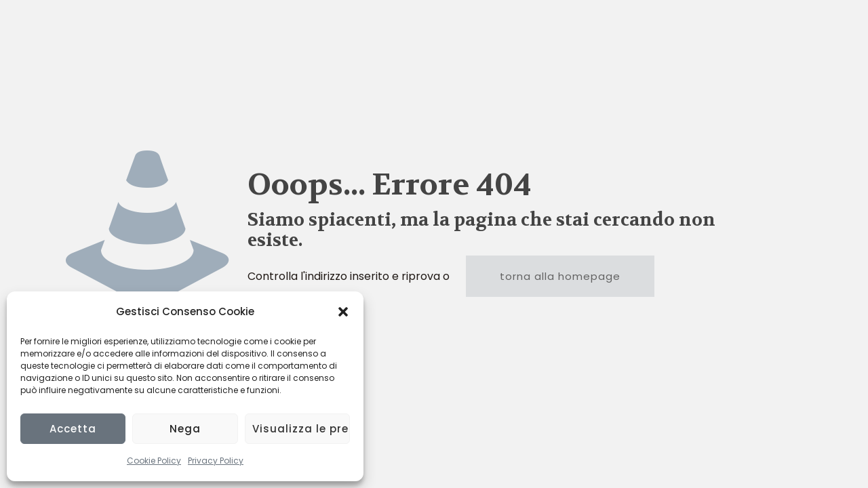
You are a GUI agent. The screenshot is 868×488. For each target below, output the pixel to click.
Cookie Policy (154, 461)
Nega (185, 429)
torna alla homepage (560, 276)
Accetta (73, 429)
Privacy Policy (216, 461)
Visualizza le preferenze (301, 429)
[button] (343, 312)
